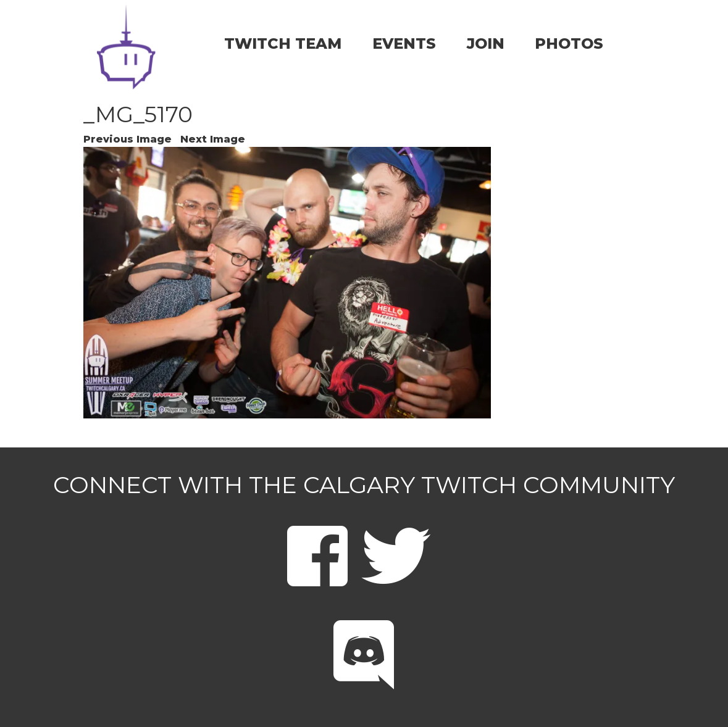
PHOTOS (569, 44)
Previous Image (128, 139)
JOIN (486, 44)
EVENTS (404, 44)
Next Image (213, 139)
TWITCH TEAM (283, 44)
